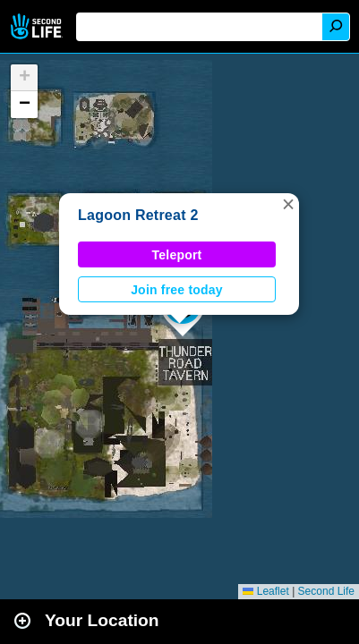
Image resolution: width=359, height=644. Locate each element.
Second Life (38, 26)
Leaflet (265, 591)
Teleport (177, 255)
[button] (288, 204)
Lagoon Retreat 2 (138, 215)
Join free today (177, 290)
